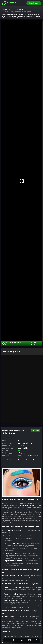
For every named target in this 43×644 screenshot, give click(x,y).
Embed (36, 431)
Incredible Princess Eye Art (12, 344)
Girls (19, 451)
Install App (34, 3)
